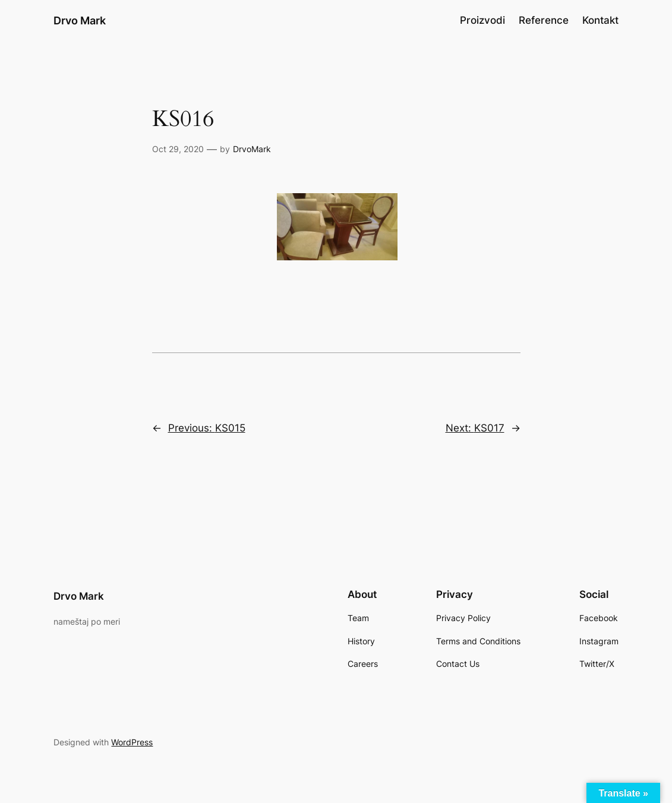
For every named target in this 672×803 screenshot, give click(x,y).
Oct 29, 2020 (178, 149)
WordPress (132, 742)
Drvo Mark (80, 20)
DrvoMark (252, 149)
